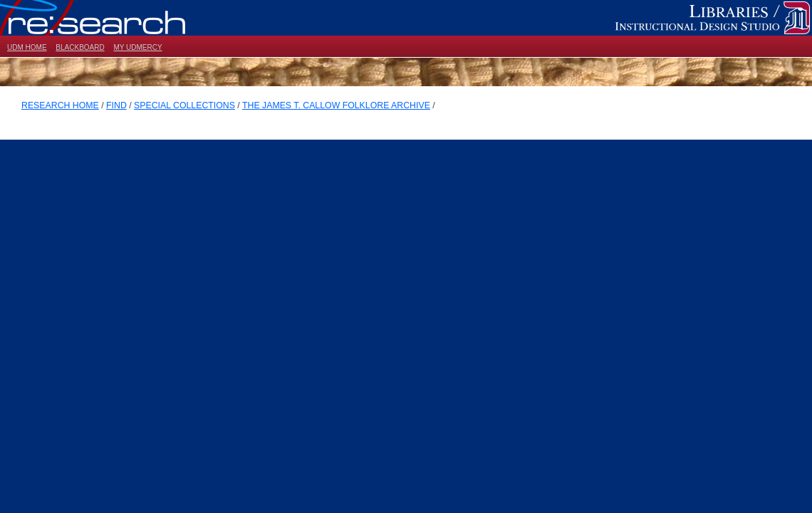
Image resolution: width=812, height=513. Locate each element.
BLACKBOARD (80, 47)
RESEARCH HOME (60, 105)
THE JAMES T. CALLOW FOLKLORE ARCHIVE (336, 105)
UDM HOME (27, 47)
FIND (116, 105)
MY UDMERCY (137, 47)
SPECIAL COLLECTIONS (184, 105)
